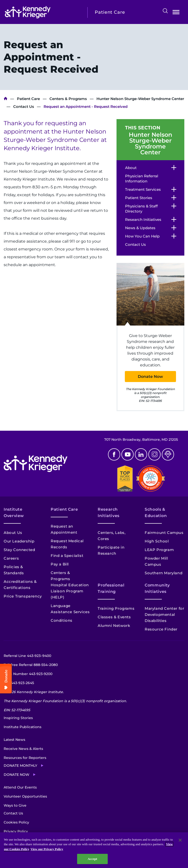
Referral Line (27, 656)
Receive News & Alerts (23, 749)
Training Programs (116, 608)
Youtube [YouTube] (128, 454)
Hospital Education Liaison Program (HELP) (70, 591)
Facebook (114, 454)
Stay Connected (19, 550)
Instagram (154, 454)
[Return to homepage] (42, 12)
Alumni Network (114, 626)
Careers (11, 558)
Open (176, 13)
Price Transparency (23, 596)
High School (157, 541)
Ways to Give (15, 805)
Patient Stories (139, 198)
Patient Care (28, 99)
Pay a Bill (60, 564)
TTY (19, 683)
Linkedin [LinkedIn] (141, 454)
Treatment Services (143, 189)
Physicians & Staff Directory (141, 209)
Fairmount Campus (164, 533)
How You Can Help (142, 236)
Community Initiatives (157, 588)
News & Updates (140, 228)
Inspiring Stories (18, 718)
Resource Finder (161, 629)
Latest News (14, 740)
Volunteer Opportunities (25, 796)
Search (165, 11)
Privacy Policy (16, 831)
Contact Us (24, 107)
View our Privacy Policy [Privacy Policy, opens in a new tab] (47, 849)
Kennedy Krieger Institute (6, 99)
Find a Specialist (67, 556)
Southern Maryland (164, 573)
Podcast (168, 454)
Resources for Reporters (25, 758)
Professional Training (111, 588)
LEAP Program (159, 550)
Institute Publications (23, 727)
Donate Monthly (20, 766)
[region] (94, 850)
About (131, 168)
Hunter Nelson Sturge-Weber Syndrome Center (140, 99)
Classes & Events (114, 617)
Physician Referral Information (142, 179)
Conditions (62, 620)
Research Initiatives (143, 220)
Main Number (28, 674)
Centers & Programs (68, 99)
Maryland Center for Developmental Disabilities (164, 614)
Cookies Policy (16, 822)
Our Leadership (19, 541)
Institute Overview (14, 513)
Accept (92, 859)
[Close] (180, 840)
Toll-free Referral (31, 665)
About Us (13, 533)
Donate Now (150, 377)
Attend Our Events (20, 787)
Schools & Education (156, 513)
